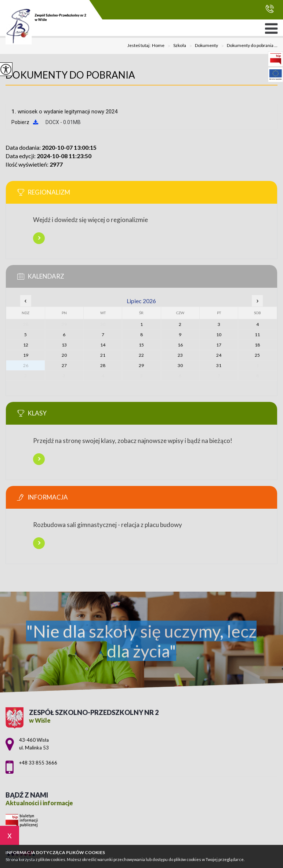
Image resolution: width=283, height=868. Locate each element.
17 (219, 345)
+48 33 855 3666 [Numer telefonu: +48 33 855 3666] (38, 763)
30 (180, 365)
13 (64, 345)
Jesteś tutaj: (140, 46)
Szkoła (175, 46)
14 (103, 345)
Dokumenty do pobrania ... (248, 46)
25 (257, 355)
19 (26, 355)
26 (26, 365)
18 (257, 345)
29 (141, 365)
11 (257, 335)
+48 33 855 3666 (270, 9)
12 (26, 345)
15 (141, 345)
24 (219, 355)
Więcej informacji (39, 238)
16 (180, 345)
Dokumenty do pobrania (70, 75)
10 (219, 335)
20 (64, 355)
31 (219, 365)
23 (180, 355)
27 (64, 365)
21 (103, 355)
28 (103, 365)
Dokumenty (202, 46)
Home (158, 46)
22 (141, 355)
